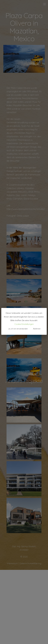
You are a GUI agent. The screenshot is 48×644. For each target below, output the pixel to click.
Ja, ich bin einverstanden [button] (18, 329)
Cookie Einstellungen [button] (24, 324)
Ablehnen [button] (37, 329)
